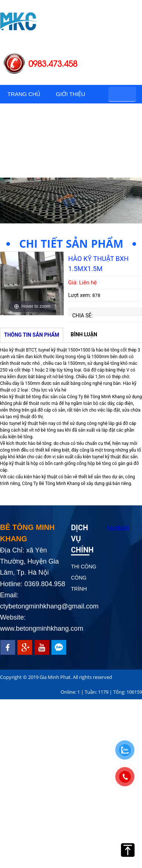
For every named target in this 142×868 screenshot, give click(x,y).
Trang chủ (24, 94)
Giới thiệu (70, 94)
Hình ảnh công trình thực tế (48, 140)
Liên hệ (56, 168)
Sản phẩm (22, 113)
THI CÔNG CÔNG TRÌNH (84, 578)
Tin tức (19, 168)
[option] (32, 283)
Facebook (118, 528)
